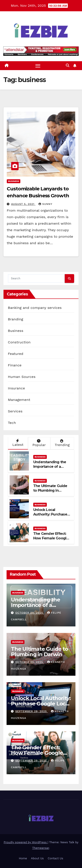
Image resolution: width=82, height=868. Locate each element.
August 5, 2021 (23, 204)
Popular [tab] (39, 443)
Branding (16, 319)
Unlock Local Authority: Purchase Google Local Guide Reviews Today (50, 516)
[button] (68, 65)
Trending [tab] (62, 443)
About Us (37, 858)
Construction (19, 342)
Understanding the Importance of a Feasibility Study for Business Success (50, 469)
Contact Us (55, 858)
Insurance (16, 388)
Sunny (45, 204)
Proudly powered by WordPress (26, 842)
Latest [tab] (17, 443)
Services (15, 411)
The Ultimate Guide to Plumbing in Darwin (50, 490)
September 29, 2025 (32, 711)
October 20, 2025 (30, 662)
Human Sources (22, 377)
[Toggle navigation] (38, 66)
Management (19, 400)
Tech (12, 423)
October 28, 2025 (30, 613)
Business (14, 181)
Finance (15, 365)
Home (23, 858)
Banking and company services (35, 308)
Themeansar (41, 848)
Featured (16, 354)
